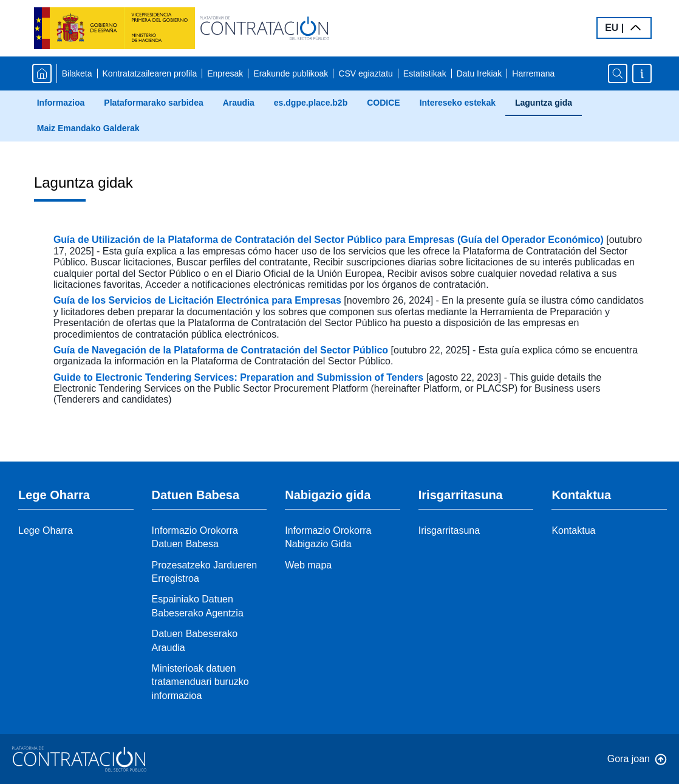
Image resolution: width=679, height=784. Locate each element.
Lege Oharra (46, 530)
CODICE (383, 103)
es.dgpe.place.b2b (311, 103)
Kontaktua (573, 530)
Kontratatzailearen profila (150, 73)
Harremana (533, 73)
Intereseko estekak (458, 103)
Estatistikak (425, 73)
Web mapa (308, 565)
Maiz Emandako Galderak (88, 128)
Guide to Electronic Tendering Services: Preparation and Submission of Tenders (240, 377)
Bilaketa (77, 73)
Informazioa (61, 103)
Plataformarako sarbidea (153, 103)
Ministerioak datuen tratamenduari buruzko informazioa (200, 682)
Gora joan (629, 759)
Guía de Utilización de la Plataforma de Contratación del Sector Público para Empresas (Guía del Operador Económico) (330, 240)
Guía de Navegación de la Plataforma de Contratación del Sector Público (222, 350)
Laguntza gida (544, 103)
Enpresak (225, 73)
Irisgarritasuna (449, 530)
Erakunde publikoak (291, 73)
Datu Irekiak (479, 73)
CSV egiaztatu (366, 73)
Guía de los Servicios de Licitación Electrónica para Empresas (199, 300)
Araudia (239, 103)
